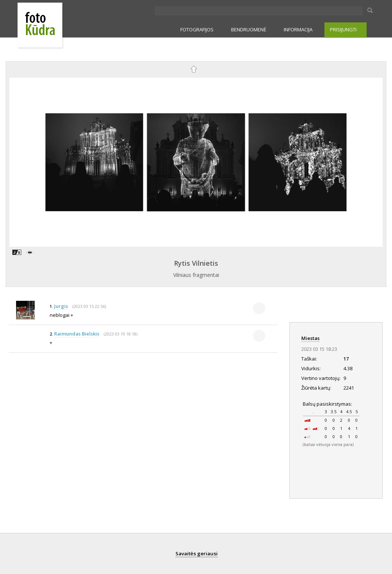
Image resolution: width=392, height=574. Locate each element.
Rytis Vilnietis (196, 263)
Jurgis (61, 306)
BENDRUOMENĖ (249, 29)
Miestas (310, 338)
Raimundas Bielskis (77, 334)
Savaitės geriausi (197, 553)
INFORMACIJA (298, 29)
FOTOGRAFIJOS (197, 29)
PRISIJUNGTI (343, 29)
